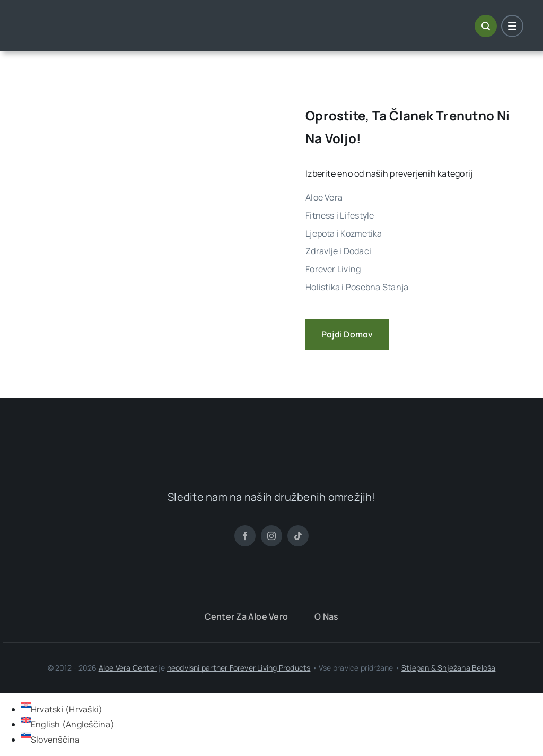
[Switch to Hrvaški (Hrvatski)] (62, 709)
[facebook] (245, 536)
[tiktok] (298, 536)
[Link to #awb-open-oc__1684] (512, 26)
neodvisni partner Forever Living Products (239, 668)
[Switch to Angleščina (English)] (68, 724)
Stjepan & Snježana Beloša (448, 668)
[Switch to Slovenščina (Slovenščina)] (51, 740)
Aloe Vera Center (128, 668)
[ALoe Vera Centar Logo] (72, 18)
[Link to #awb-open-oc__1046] (486, 26)
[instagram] (271, 536)
